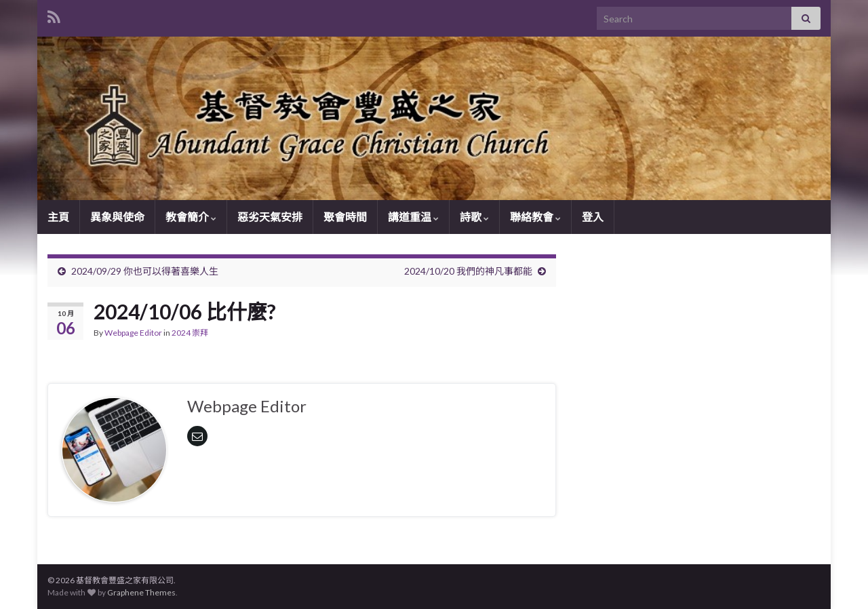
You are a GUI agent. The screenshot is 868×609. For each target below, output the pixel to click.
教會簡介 (191, 217)
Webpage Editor (133, 333)
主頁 (58, 217)
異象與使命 (117, 217)
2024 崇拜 (190, 333)
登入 (593, 217)
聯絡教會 (535, 217)
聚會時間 (345, 217)
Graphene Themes (141, 592)
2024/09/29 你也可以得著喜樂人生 (145, 271)
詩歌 (474, 217)
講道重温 (413, 217)
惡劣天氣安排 (270, 217)
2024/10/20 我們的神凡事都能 (468, 271)
